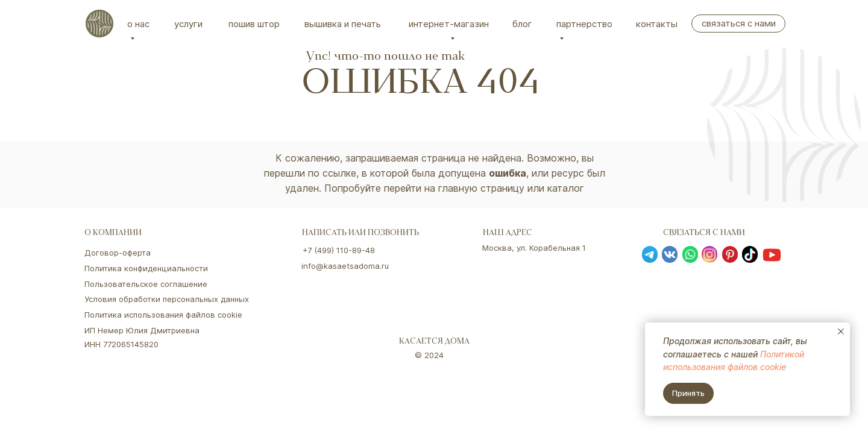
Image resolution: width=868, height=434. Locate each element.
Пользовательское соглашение (146, 284)
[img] (99, 24)
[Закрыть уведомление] (841, 332)
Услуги (188, 24)
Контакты (657, 24)
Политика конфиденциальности (146, 268)
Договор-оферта (118, 253)
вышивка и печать (343, 24)
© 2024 (429, 355)
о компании (113, 234)
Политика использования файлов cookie (163, 315)
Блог (522, 24)
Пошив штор (254, 24)
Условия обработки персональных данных (167, 299)
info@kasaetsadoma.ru (345, 266)
